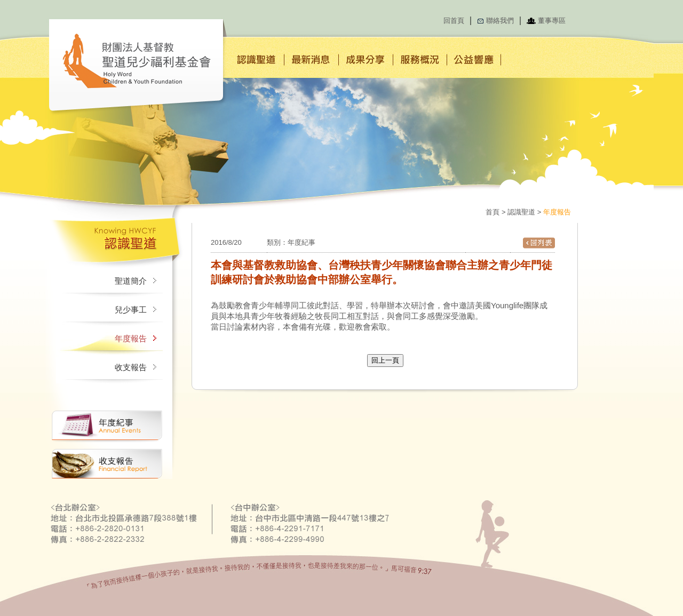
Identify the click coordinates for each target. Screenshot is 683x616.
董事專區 (552, 21)
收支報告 (131, 367)
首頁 (493, 212)
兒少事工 (131, 310)
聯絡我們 (500, 21)
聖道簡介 (131, 281)
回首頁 (454, 21)
